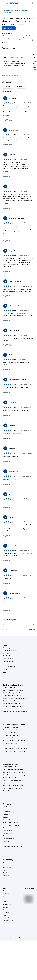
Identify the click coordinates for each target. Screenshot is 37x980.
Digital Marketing (8, 659)
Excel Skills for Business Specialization (15, 741)
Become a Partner (8, 839)
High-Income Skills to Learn (11, 783)
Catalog (5, 817)
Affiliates (6, 915)
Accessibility (7, 904)
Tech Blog (6, 876)
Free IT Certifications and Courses (13, 780)
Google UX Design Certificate (12, 701)
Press (5, 891)
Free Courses (7, 844)
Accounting (6, 648)
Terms (5, 896)
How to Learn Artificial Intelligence (13, 786)
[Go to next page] (34, 625)
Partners (6, 865)
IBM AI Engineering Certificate (12, 704)
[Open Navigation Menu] (4, 3)
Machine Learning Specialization (13, 746)
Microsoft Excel (8, 664)
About (5, 806)
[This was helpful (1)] (8, 176)
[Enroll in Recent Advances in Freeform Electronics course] (9, 28)
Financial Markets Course (11, 743)
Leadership (6, 812)
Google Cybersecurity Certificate (13, 690)
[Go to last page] (32, 630)
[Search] (33, 3)
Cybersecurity (7, 653)
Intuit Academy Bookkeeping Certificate (15, 712)
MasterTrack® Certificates (11, 825)
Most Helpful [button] (7, 91)
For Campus (7, 836)
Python (5, 669)
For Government (8, 833)
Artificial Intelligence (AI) (10, 651)
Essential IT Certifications (11, 778)
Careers (6, 814)
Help (4, 902)
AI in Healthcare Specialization (12, 735)
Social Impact (7, 841)
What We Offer (7, 809)
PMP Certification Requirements (13, 788)
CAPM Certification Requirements (13, 769)
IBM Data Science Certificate (11, 709)
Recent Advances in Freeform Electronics (18, 20)
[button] (11, 620)
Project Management (9, 667)
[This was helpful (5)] (8, 120)
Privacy (5, 899)
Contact (5, 907)
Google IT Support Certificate (12, 696)
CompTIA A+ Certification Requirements (15, 772)
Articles (5, 910)
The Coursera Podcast (10, 873)
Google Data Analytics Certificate (13, 693)
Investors (6, 894)
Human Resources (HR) (10, 661)
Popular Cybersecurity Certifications (14, 791)
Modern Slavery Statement (11, 918)
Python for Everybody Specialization (14, 751)
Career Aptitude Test (9, 767)
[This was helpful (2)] (8, 145)
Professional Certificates (11, 823)
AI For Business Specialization (12, 730)
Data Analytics (7, 656)
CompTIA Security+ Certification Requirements (17, 775)
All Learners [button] (7, 87)
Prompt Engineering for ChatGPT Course (15, 749)
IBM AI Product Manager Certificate (13, 706)
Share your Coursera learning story (13, 847)
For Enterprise (7, 831)
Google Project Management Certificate (15, 698)
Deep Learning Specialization (12, 738)
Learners (6, 862)
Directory (6, 913)
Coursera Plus (7, 820)
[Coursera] (12, 3)
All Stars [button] (19, 87)
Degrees (6, 828)
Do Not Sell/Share (8, 921)
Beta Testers (7, 868)
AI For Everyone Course (10, 733)
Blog (4, 870)
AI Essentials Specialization (11, 727)
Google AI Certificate (9, 687)
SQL (4, 672)
